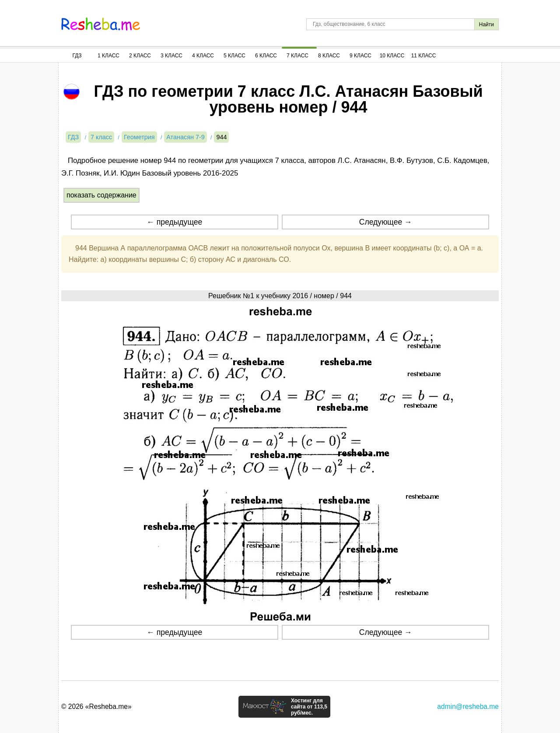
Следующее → (386, 222)
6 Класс (266, 56)
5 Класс (234, 56)
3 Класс (171, 56)
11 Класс (424, 56)
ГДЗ (77, 56)
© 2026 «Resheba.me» (96, 707)
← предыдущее (174, 222)
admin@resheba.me (468, 707)
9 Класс (360, 56)
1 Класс (108, 56)
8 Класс (329, 56)
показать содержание (101, 195)
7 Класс (297, 56)
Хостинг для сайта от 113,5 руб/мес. (309, 707)
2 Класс (140, 56)
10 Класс (392, 56)
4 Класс (203, 56)
